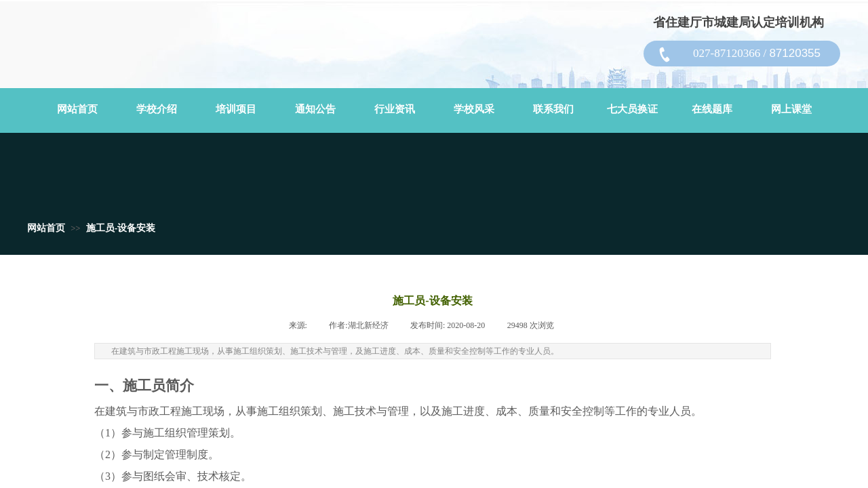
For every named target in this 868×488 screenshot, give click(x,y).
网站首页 (46, 228)
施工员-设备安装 (121, 228)
